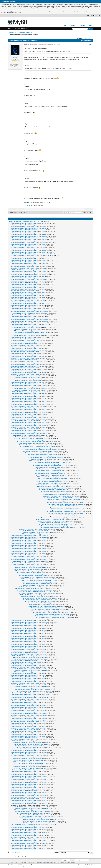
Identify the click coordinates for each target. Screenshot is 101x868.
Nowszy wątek (22, 212)
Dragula (43, 693)
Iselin (44, 247)
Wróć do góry (23, 862)
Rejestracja (24, 29)
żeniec (45, 429)
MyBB (15, 866)
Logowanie (17, 29)
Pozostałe (28, 33)
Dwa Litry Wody (45, 321)
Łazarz (43, 315)
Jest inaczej (27, 206)
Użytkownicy (73, 25)
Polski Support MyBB (28, 865)
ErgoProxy (44, 231)
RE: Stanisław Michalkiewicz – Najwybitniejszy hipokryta (24, 223)
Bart (39, 222)
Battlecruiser (44, 236)
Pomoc (90, 25)
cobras (43, 246)
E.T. (42, 632)
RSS (58, 862)
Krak (43, 400)
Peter (43, 344)
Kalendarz (83, 25)
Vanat (43, 288)
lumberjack (44, 223)
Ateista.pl (16, 862)
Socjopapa (44, 254)
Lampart (43, 252)
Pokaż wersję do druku (15, 852)
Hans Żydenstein (45, 422)
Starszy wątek (13, 212)
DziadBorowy (56, 597)
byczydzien (44, 714)
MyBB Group (25, 866)
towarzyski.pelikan (47, 255)
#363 (90, 44)
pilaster (14, 57)
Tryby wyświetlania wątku (86, 41)
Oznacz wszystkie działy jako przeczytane (46, 862)
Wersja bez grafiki (31, 862)
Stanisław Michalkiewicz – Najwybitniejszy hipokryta (22, 222)
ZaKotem (44, 241)
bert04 (44, 416)
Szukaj (64, 25)
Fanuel (43, 286)
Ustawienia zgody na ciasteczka (68, 862)
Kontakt (11, 862)
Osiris (44, 265)
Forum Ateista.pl (12, 33)
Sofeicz (44, 227)
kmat (43, 249)
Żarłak (43, 278)
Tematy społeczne (21, 33)
